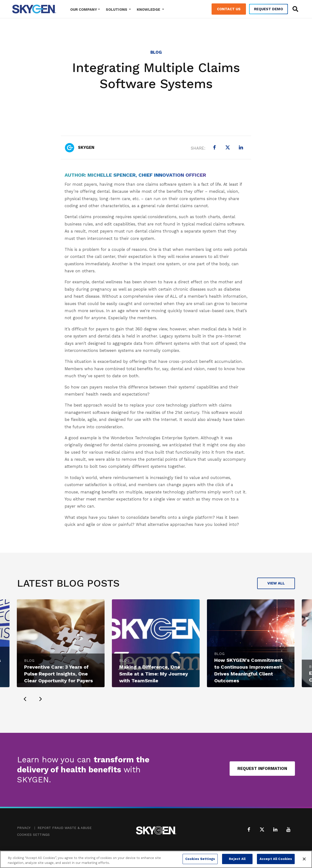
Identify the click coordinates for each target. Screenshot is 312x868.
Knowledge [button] (149, 10)
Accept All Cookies (276, 859)
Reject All (237, 859)
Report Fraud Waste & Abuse (65, 828)
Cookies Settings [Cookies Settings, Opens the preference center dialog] (200, 859)
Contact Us (229, 9)
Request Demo (268, 9)
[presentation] (25, 699)
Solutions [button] (117, 10)
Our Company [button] (84, 10)
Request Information (262, 768)
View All (276, 583)
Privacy (24, 828)
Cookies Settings (33, 835)
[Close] (304, 859)
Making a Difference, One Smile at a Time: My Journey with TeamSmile (154, 674)
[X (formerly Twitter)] (228, 147)
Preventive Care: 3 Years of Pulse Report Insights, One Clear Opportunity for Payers (58, 674)
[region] (156, 859)
